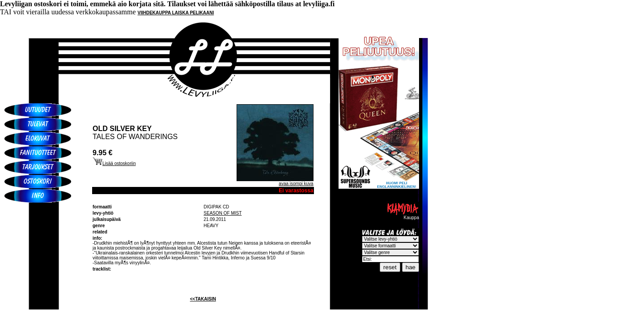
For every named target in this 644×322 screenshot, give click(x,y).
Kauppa (402, 216)
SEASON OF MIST (222, 213)
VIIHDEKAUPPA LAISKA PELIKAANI (176, 13)
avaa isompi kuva (296, 184)
